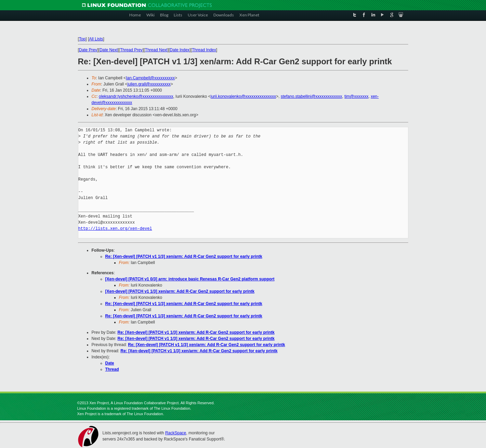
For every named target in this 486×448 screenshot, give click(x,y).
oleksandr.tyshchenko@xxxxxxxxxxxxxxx (136, 96)
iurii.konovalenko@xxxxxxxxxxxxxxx (244, 96)
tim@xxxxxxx (356, 96)
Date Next (109, 50)
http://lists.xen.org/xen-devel (115, 229)
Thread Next (156, 50)
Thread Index (204, 50)
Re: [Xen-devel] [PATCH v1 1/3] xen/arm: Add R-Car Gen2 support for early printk (184, 256)
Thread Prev (131, 50)
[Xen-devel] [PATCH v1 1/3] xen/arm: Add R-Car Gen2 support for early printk (180, 291)
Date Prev (88, 50)
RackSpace (176, 433)
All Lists (96, 39)
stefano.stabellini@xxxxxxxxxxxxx (312, 96)
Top (82, 39)
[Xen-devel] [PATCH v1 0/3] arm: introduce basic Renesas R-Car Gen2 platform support (190, 279)
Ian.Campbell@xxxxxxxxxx (150, 78)
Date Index (180, 50)
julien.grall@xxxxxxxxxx (149, 84)
